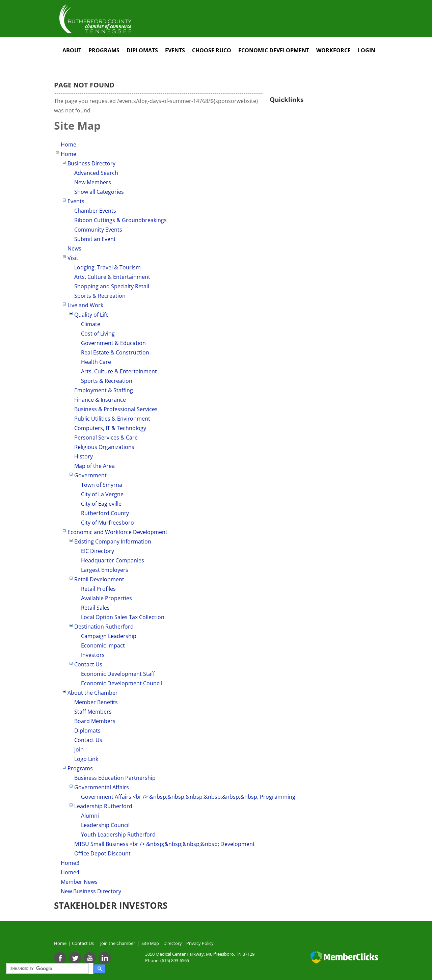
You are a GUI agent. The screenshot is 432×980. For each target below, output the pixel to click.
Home (69, 144)
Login (367, 50)
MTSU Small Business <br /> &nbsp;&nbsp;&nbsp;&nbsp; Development (165, 844)
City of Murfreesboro (107, 523)
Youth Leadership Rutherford (118, 835)
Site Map (150, 943)
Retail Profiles (98, 589)
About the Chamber (93, 693)
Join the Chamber (117, 943)
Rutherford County (105, 513)
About (72, 50)
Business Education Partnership (115, 778)
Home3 (70, 863)
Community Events (98, 230)
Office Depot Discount (102, 853)
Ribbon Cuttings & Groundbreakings (120, 220)
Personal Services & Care (106, 438)
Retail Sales (95, 608)
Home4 (70, 872)
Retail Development (99, 579)
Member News (79, 882)
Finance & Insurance (100, 400)
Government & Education (113, 343)
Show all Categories (99, 192)
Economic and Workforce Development (117, 532)
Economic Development (274, 50)
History (84, 456)
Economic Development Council (122, 683)
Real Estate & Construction (115, 352)
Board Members (95, 721)
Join (79, 749)
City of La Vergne (102, 494)
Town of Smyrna (102, 485)
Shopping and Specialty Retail (112, 286)
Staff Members (93, 712)
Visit (73, 258)
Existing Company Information (113, 541)
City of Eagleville (101, 504)
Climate (91, 324)
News (74, 248)
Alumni (90, 816)
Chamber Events (95, 211)
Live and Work (85, 305)
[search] (49, 969)
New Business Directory (91, 891)
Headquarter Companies (113, 560)
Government (90, 475)
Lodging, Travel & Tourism (107, 267)
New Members (93, 182)
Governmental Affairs (102, 787)
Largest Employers (105, 570)
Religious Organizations (104, 447)
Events (175, 50)
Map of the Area (94, 466)
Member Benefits (96, 702)
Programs (104, 50)
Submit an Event (95, 239)
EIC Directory (98, 551)
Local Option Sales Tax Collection (123, 617)
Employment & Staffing (104, 390)
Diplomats (142, 50)
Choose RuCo (212, 50)
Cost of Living (98, 334)
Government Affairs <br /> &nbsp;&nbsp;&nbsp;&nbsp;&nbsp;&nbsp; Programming (188, 797)
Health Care (96, 362)
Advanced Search (96, 173)
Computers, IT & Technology (110, 428)
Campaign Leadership (109, 636)
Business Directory (91, 163)
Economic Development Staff (118, 674)
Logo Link (86, 759)
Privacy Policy (200, 943)
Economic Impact (103, 645)
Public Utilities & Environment (112, 419)
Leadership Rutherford (103, 806)
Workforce (333, 50)
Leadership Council (105, 825)
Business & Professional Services (116, 409)
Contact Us (88, 664)
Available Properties (106, 598)
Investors (93, 655)
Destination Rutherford (104, 627)
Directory (173, 943)
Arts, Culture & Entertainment (112, 277)
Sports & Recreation (100, 296)
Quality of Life (91, 315)
